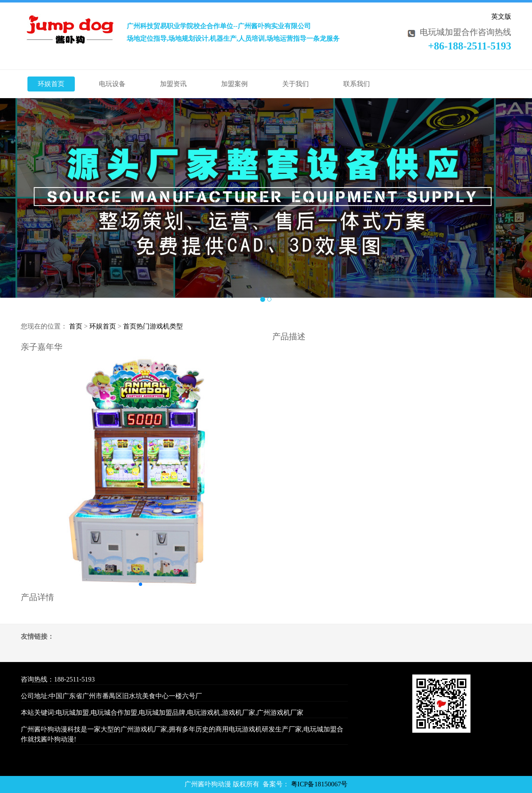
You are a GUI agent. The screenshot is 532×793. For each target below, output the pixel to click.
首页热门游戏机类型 (153, 326)
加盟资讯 (173, 84)
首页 (76, 326)
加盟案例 (234, 84)
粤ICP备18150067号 (319, 784)
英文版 (501, 16)
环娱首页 (51, 84)
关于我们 (296, 84)
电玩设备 (112, 84)
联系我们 (357, 84)
